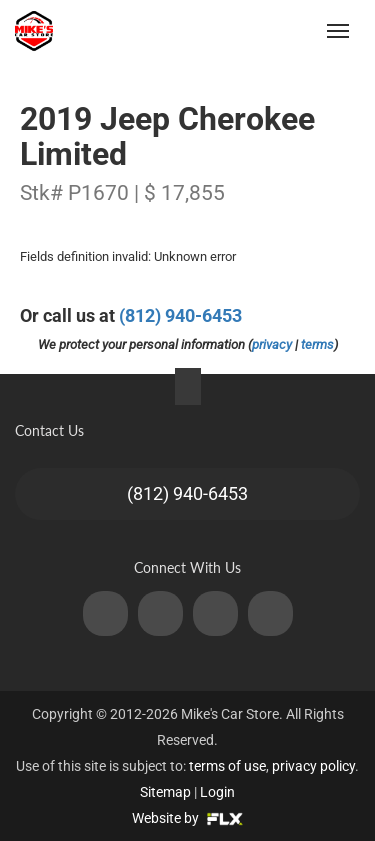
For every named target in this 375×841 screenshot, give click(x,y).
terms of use (227, 766)
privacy (272, 344)
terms (317, 344)
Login (217, 792)
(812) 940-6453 (180, 315)
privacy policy (313, 766)
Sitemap (165, 792)
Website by (187, 818)
